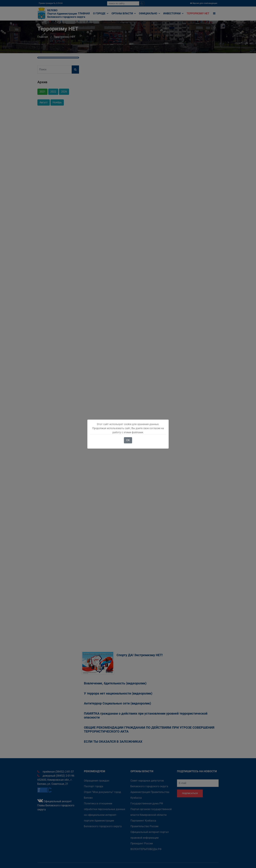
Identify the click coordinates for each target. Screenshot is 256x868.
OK (128, 440)
